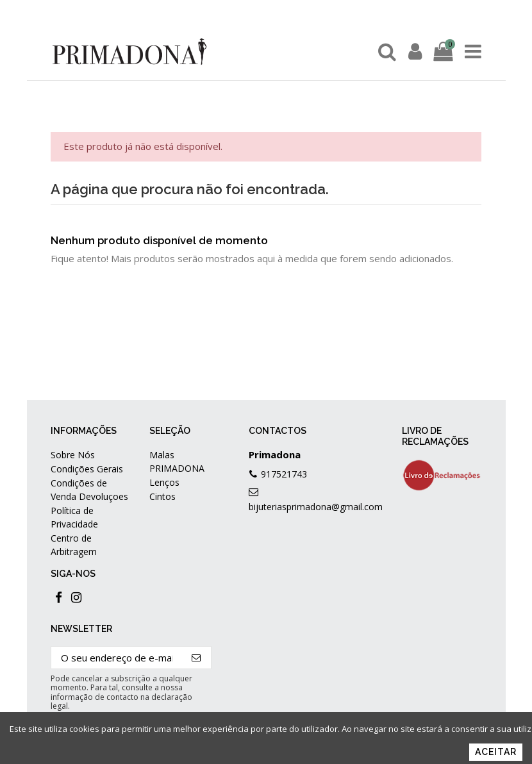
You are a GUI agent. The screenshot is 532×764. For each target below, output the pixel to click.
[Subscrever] (196, 658)
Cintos (162, 496)
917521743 (284, 474)
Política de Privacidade (74, 517)
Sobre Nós (73, 455)
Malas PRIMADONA (177, 461)
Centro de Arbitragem (74, 545)
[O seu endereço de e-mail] (117, 658)
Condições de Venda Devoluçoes (89, 490)
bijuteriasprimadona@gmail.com (316, 507)
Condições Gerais (87, 469)
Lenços (164, 482)
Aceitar (496, 752)
